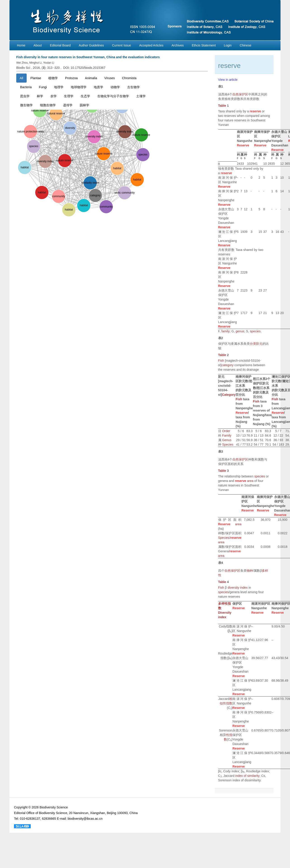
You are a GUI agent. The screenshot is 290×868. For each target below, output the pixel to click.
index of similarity (247, 776)
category (227, 365)
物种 (250, 571)
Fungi (43, 87)
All (21, 78)
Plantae (36, 78)
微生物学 (26, 105)
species (255, 331)
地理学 (59, 87)
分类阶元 (256, 344)
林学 (40, 96)
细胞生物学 (48, 105)
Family (227, 435)
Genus (227, 440)
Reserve (243, 145)
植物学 (53, 78)
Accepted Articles (151, 45)
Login (228, 45)
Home (21, 45)
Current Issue (122, 45)
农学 (54, 96)
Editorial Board (60, 45)
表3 (221, 451)
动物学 (115, 87)
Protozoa (71, 78)
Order (226, 431)
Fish (221, 361)
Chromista (129, 78)
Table (222, 106)
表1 (221, 86)
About (38, 45)
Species (228, 444)
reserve (255, 111)
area (250, 481)
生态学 (85, 96)
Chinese (245, 45)
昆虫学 (25, 96)
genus (240, 331)
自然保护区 (240, 94)
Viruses (110, 78)
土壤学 (141, 96)
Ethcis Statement (204, 45)
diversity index (238, 588)
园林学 (84, 105)
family (226, 331)
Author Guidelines (91, 45)
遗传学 (68, 105)
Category (229, 395)
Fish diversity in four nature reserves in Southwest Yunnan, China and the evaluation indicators (88, 57)
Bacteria (26, 87)
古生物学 (133, 87)
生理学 (69, 96)
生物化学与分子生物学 (113, 96)
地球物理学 (79, 87)
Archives (178, 45)
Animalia (91, 78)
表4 (221, 563)
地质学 (98, 87)
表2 (221, 338)
